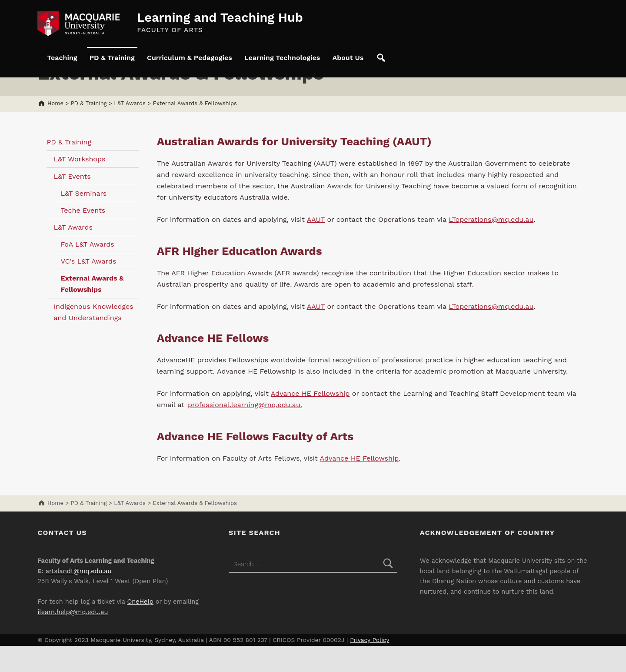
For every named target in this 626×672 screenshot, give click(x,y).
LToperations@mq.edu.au (491, 246)
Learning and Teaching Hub (220, 17)
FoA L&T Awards (87, 270)
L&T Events (72, 202)
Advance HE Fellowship (310, 420)
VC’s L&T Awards (88, 287)
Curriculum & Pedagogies (190, 58)
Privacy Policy (370, 666)
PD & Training (112, 58)
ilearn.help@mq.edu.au (73, 638)
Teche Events (83, 236)
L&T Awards (73, 253)
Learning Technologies (282, 58)
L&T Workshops (79, 185)
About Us (348, 58)
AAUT (316, 246)
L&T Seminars (83, 219)
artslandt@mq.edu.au (79, 597)
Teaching (62, 58)
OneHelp (140, 628)
